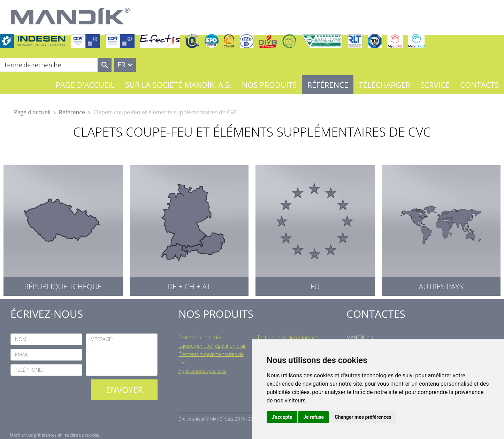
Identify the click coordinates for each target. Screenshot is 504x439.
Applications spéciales (202, 371)
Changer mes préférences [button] (363, 417)
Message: (102, 339)
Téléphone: (29, 370)
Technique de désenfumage (288, 337)
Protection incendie (200, 337)
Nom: (21, 339)
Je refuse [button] (314, 417)
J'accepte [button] (282, 417)
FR (121, 65)
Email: (22, 355)
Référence (328, 85)
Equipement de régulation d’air (212, 346)
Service (435, 85)
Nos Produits (269, 85)
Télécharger (384, 85)
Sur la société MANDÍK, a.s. (178, 85)
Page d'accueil (85, 85)
